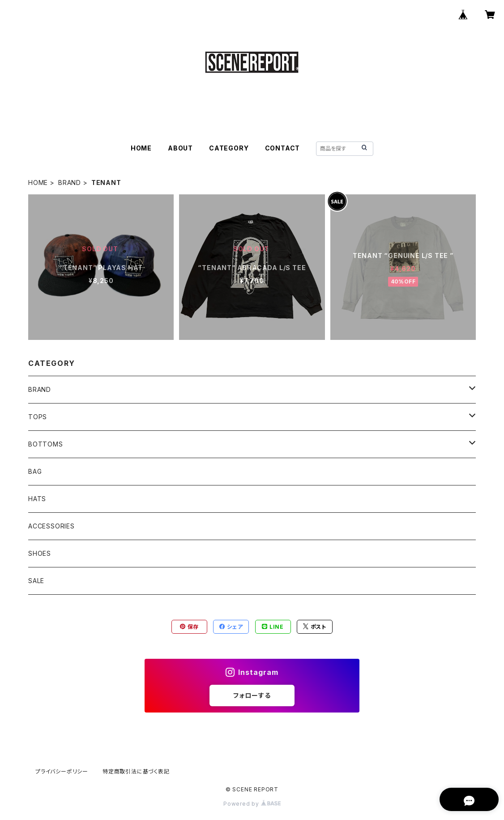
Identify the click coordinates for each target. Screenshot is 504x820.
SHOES (40, 553)
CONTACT (283, 148)
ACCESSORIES (51, 526)
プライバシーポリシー (62, 771)
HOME (141, 148)
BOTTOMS (46, 444)
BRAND (70, 182)
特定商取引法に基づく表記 (136, 771)
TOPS (38, 417)
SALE (36, 581)
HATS (37, 499)
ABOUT (180, 148)
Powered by (252, 804)
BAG (35, 471)
